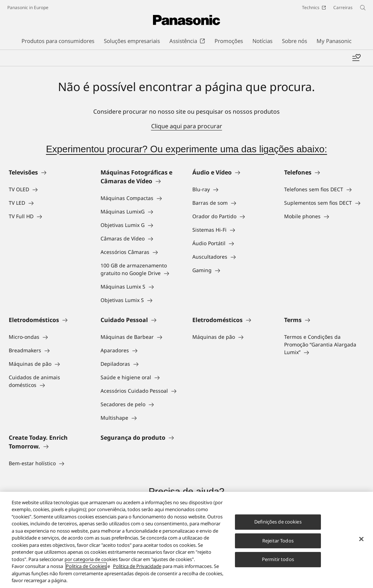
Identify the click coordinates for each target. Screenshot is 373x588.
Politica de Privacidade (137, 566)
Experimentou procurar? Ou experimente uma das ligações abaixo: (186, 149)
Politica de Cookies (86, 566)
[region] (186, 540)
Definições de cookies (278, 522)
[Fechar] (361, 539)
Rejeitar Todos (278, 541)
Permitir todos (278, 559)
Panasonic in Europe (28, 7)
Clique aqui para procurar (187, 126)
